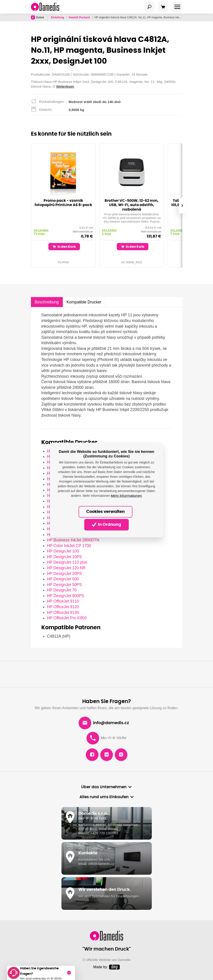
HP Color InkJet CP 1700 (69, 546)
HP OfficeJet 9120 (63, 607)
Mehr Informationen (126, 496)
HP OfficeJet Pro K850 (67, 618)
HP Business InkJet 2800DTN (73, 540)
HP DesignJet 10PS (64, 557)
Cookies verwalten (105, 512)
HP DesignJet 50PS (64, 585)
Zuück (37, 17)
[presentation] (182, 205)
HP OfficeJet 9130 (63, 612)
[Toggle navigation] (149, 7)
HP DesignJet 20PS (64, 574)
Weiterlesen (65, 86)
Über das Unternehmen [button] (104, 787)
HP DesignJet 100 (63, 551)
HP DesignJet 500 (63, 579)
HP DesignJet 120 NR (66, 568)
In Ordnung (107, 525)
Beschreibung (47, 302)
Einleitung (58, 17)
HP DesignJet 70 (62, 590)
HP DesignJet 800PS (66, 596)
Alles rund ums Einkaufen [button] (104, 797)
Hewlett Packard (80, 17)
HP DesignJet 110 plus (67, 562)
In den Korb (64, 247)
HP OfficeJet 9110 (63, 601)
